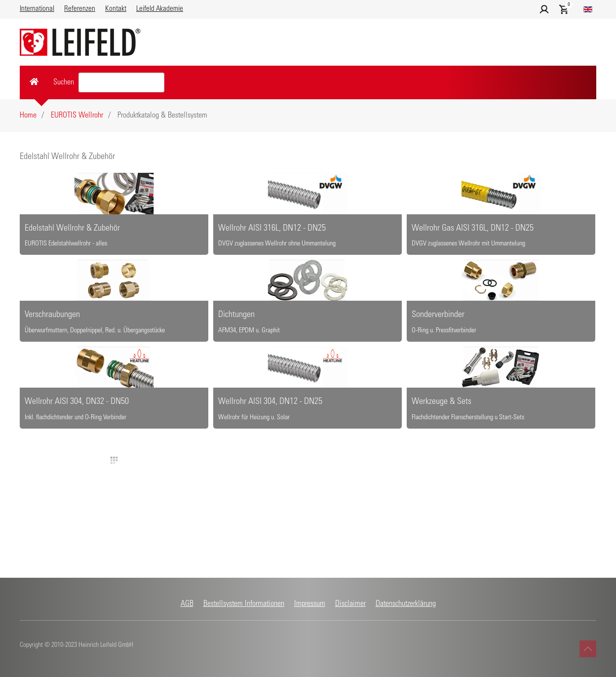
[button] (544, 10)
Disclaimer (350, 604)
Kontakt (116, 9)
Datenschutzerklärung (406, 604)
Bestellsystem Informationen (244, 604)
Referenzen (80, 9)
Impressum (310, 604)
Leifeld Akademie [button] (160, 9)
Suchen (64, 82)
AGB (187, 604)
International (37, 9)
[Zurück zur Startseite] (80, 42)
